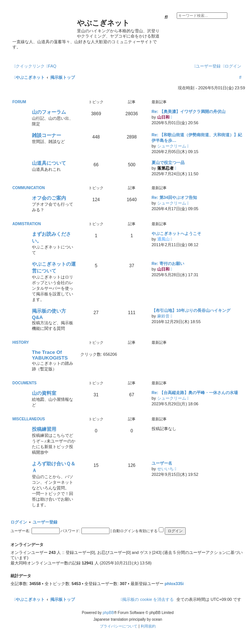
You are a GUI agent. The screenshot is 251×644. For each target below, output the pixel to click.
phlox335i (174, 584)
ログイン (19, 522)
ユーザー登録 (45, 522)
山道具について (49, 163)
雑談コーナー (47, 135)
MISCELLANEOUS (29, 419)
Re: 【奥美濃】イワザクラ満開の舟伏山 (189, 111)
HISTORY (21, 342)
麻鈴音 (163, 316)
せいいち (165, 469)
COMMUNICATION (29, 188)
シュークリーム (172, 146)
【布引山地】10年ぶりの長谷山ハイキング (191, 310)
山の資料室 (44, 393)
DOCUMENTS (24, 383)
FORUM (19, 102)
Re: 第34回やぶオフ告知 (174, 197)
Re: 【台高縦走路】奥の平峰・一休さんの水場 (195, 393)
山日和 (163, 117)
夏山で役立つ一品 (168, 163)
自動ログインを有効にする (138, 531)
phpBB (108, 613)
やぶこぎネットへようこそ (176, 233)
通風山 (163, 239)
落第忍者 (165, 168)
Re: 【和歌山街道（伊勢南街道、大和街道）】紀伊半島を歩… (197, 138)
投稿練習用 (44, 429)
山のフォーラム (49, 112)
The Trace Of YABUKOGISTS (50, 355)
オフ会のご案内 (49, 198)
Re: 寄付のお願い (168, 263)
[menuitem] (51, 66)
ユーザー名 (162, 463)
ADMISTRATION (27, 224)
